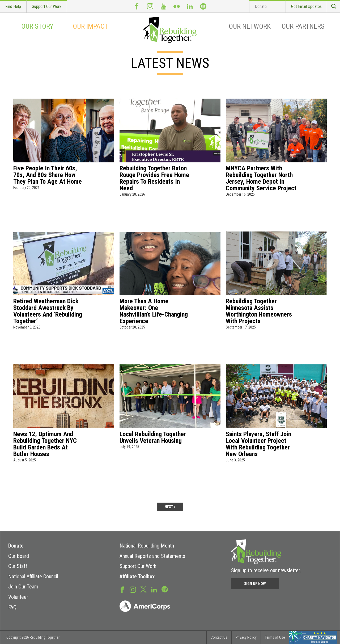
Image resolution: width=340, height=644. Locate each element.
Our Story (37, 26)
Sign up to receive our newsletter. (266, 570)
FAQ (12, 607)
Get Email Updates (306, 7)
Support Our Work (47, 7)
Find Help (13, 7)
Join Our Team (23, 587)
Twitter (143, 589)
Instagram (150, 6)
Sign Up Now (255, 584)
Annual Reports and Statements (152, 556)
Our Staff (18, 566)
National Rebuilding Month (147, 546)
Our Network (250, 26)
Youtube (163, 6)
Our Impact (90, 26)
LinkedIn (190, 6)
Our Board (19, 556)
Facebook (137, 6)
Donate (261, 7)
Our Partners (303, 26)
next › (170, 507)
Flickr (177, 6)
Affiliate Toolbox (137, 576)
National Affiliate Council (33, 576)
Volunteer (18, 597)
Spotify (203, 6)
